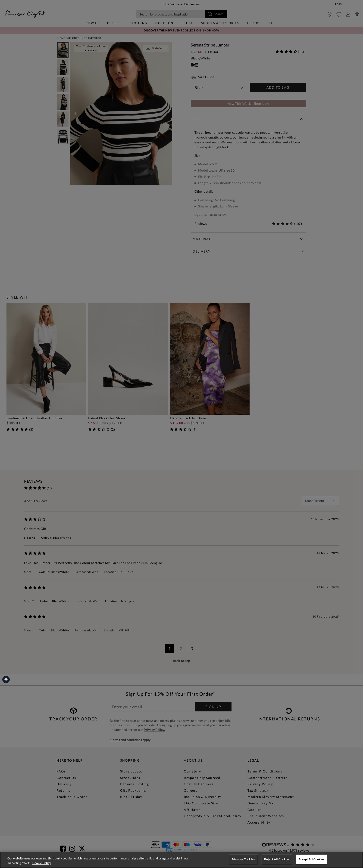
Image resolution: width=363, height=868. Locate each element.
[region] (181, 860)
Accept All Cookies (311, 859)
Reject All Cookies (277, 859)
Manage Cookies (243, 859)
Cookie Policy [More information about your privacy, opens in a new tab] (42, 863)
